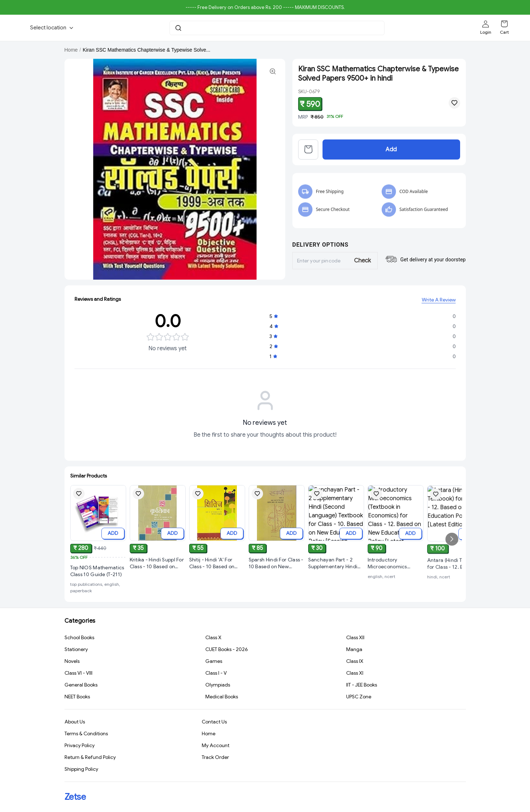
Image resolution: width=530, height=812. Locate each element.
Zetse (75, 797)
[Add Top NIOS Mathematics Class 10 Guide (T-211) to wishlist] (79, 495)
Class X (213, 638)
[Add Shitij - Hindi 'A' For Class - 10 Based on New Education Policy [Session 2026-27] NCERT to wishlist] (198, 503)
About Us (75, 723)
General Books (81, 685)
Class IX (355, 662)
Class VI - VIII (78, 674)
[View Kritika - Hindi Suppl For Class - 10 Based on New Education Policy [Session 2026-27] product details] (158, 567)
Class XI (355, 674)
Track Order (215, 758)
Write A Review (439, 301)
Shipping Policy (81, 770)
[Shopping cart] (504, 24)
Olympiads (218, 685)
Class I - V (216, 674)
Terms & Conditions (86, 735)
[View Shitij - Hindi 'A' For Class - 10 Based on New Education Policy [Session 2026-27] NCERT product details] (217, 573)
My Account (216, 746)
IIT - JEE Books (362, 685)
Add (391, 155)
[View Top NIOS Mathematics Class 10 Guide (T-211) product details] (98, 572)
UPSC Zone (359, 697)
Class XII (355, 638)
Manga (354, 650)
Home (71, 50)
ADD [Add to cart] (113, 534)
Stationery (76, 650)
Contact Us (214, 723)
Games (214, 662)
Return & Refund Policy (90, 758)
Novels (72, 662)
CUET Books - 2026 (227, 650)
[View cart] (308, 155)
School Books (79, 638)
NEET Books (77, 697)
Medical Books (222, 697)
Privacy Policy (80, 746)
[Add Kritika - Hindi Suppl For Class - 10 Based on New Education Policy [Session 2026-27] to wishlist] (138, 497)
